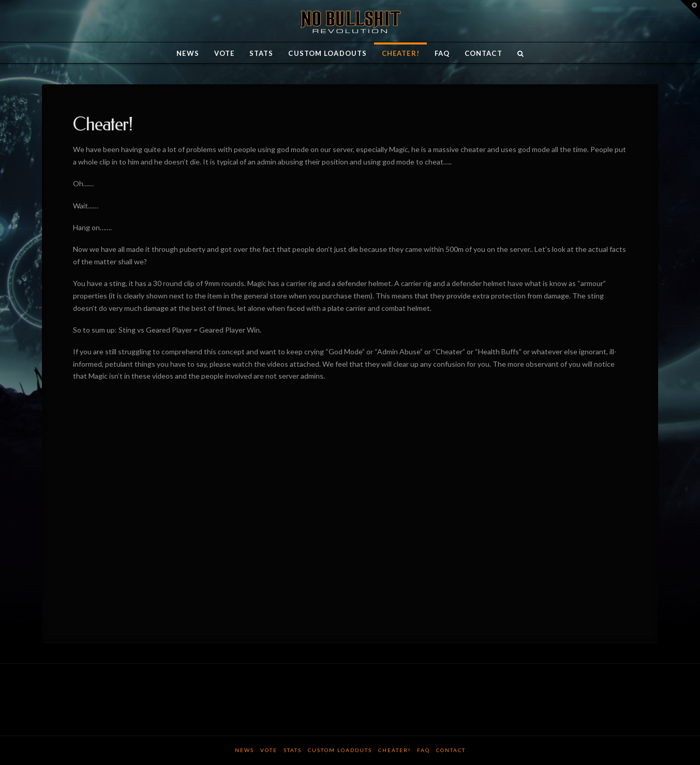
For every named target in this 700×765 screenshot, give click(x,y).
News (244, 750)
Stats (293, 750)
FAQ (423, 750)
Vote (269, 750)
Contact (451, 750)
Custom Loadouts (340, 750)
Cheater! (394, 750)
